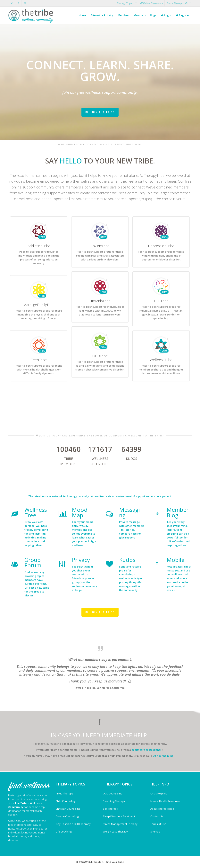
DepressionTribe (161, 269)
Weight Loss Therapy (115, 832)
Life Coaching (64, 832)
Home (82, 15)
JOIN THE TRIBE (100, 112)
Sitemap (155, 832)
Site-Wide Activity (102, 15)
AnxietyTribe (100, 269)
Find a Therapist (177, 3)
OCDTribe (100, 379)
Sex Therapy (110, 809)
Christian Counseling (68, 809)
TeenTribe (39, 383)
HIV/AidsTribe (100, 324)
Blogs (153, 15)
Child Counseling (66, 801)
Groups (139, 15)
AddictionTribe (39, 271)
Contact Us (157, 816)
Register (183, 15)
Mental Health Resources (165, 801)
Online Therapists (152, 3)
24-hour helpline (163, 756)
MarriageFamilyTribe (39, 328)
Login (166, 15)
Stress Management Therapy (120, 824)
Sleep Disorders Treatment (119, 816)
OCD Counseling (112, 793)
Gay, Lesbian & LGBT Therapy (73, 824)
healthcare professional (146, 750)
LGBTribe (161, 326)
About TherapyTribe (162, 809)
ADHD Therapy (64, 793)
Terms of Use (158, 824)
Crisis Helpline (159, 793)
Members (124, 15)
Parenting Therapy (114, 801)
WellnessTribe (161, 383)
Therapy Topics (125, 3)
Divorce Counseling (67, 816)
